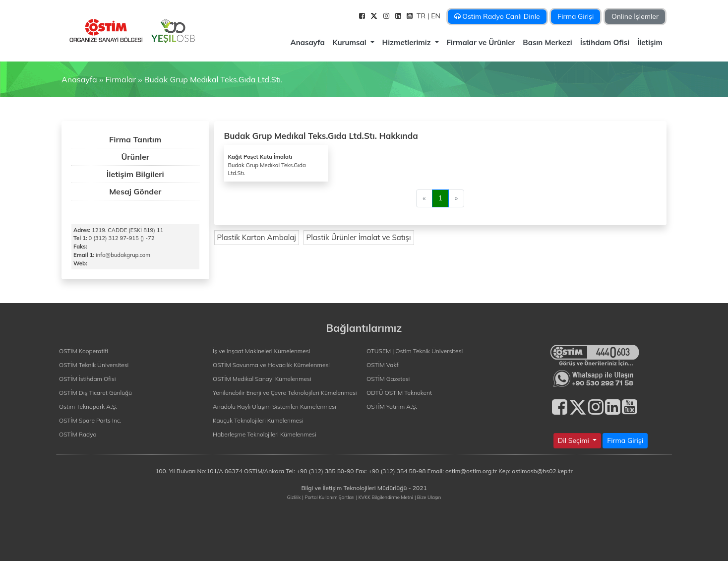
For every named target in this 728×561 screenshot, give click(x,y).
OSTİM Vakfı (383, 365)
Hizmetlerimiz (408, 42)
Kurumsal (351, 42)
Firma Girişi (576, 16)
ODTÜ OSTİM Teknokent (399, 393)
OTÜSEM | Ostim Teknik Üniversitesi (415, 351)
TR (422, 16)
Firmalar (120, 79)
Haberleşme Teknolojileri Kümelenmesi (265, 434)
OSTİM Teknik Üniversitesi (94, 365)
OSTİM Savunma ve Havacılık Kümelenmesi (271, 365)
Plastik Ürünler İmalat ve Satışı (359, 237)
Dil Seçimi (575, 440)
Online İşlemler (635, 16)
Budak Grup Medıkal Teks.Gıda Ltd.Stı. (213, 79)
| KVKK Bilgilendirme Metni (385, 497)
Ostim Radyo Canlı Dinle (497, 16)
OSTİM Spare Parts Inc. (90, 420)
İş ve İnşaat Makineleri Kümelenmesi (261, 351)
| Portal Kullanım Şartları (329, 497)
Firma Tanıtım (135, 139)
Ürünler (135, 157)
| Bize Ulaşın (428, 497)
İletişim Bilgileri (135, 174)
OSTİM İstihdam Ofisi (88, 379)
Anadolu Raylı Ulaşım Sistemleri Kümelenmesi (274, 406)
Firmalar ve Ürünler (481, 42)
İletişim (650, 42)
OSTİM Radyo (78, 434)
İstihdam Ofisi (605, 42)
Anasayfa (307, 42)
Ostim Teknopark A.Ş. (88, 406)
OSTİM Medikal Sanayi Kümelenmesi (262, 379)
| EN (435, 16)
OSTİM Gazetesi (388, 379)
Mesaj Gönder (135, 191)
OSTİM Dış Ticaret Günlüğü (95, 393)
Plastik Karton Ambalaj (257, 237)
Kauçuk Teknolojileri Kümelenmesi (258, 420)
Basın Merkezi (547, 42)
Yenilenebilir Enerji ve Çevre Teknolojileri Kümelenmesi (285, 393)
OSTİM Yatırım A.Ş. (392, 406)
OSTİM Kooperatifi (84, 351)
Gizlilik (294, 497)
